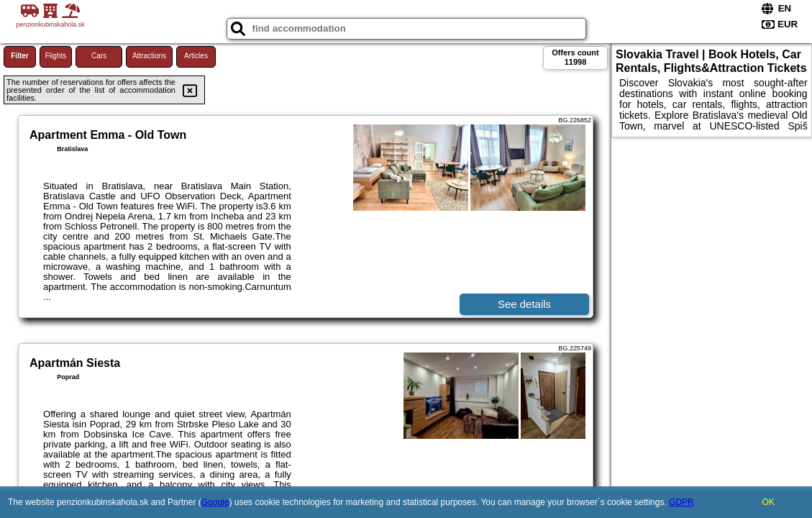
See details (524, 304)
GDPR (681, 502)
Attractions (149, 56)
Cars (99, 56)
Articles (196, 56)
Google (215, 502)
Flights (56, 56)
